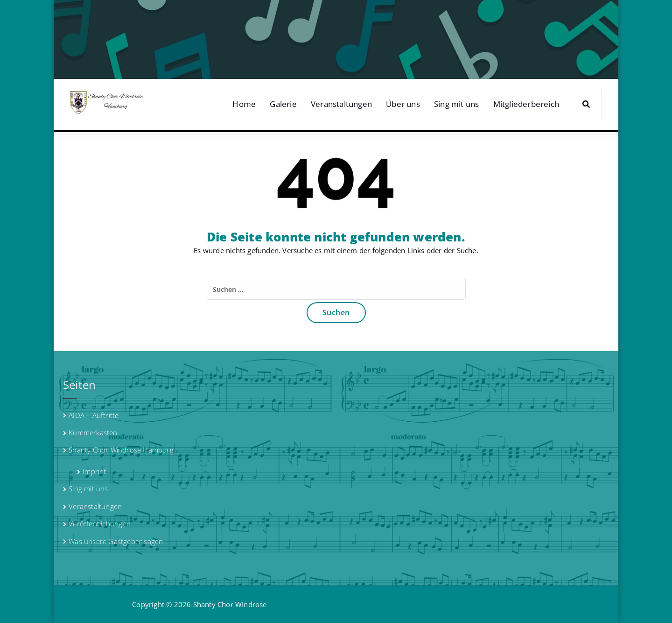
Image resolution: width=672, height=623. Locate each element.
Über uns (403, 104)
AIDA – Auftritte (94, 415)
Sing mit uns (456, 104)
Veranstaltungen (341, 104)
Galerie (283, 104)
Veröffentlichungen (100, 524)
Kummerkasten (93, 432)
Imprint (94, 471)
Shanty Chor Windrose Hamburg (121, 450)
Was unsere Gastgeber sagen (116, 541)
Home (244, 104)
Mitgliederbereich (526, 104)
